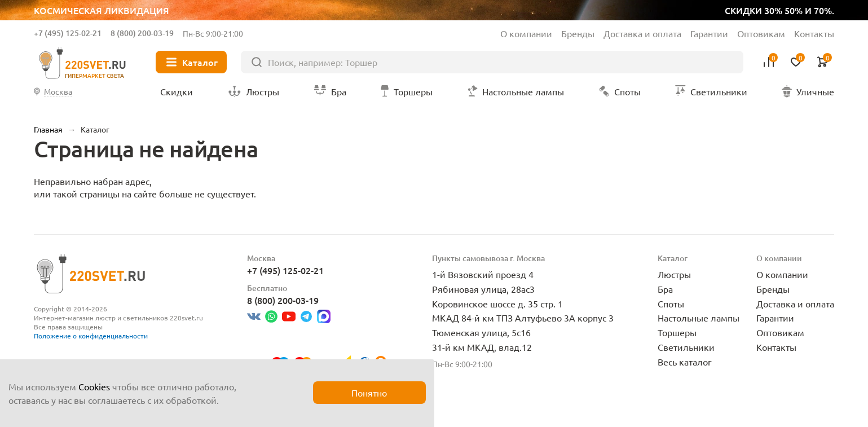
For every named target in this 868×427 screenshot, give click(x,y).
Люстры (674, 274)
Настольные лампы (699, 318)
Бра (665, 289)
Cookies (94, 386)
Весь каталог (685, 362)
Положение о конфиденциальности (91, 336)
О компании (526, 33)
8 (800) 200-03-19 (142, 33)
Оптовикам (761, 33)
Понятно (369, 393)
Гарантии (709, 33)
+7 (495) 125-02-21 (68, 33)
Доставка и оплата (642, 33)
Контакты (814, 33)
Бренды (578, 33)
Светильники (686, 347)
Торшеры (677, 332)
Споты (671, 303)
